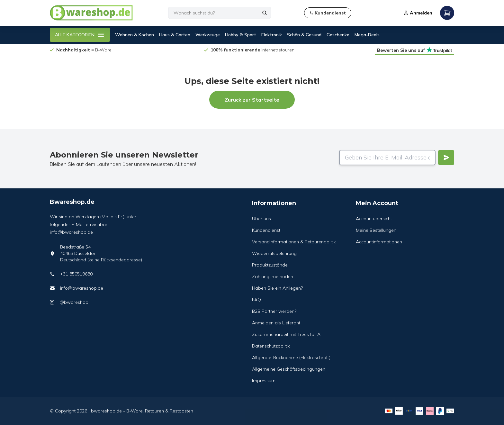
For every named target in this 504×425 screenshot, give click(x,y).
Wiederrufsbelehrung (274, 253)
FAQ (256, 300)
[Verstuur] (446, 158)
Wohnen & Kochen (135, 35)
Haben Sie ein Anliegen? (277, 288)
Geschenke (338, 35)
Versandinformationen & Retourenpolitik (294, 242)
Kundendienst (266, 230)
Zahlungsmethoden (273, 276)
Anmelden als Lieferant (276, 323)
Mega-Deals (367, 35)
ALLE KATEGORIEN (80, 35)
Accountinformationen (379, 242)
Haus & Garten (175, 35)
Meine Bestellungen (376, 230)
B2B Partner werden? (274, 311)
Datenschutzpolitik (271, 346)
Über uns (261, 219)
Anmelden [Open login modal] (418, 13)
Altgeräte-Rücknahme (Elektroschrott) (291, 357)
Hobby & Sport (241, 35)
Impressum (264, 381)
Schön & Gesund (304, 35)
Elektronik (272, 35)
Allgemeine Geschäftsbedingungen (289, 369)
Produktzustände (270, 265)
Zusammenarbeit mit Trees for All (287, 334)
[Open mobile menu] (447, 13)
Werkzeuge (208, 35)
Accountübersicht (374, 219)
